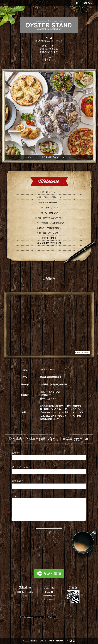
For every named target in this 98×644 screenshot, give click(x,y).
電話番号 (17, 481)
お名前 (16, 453)
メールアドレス (21, 467)
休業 (25, 596)
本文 (14, 496)
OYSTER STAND (37, 641)
